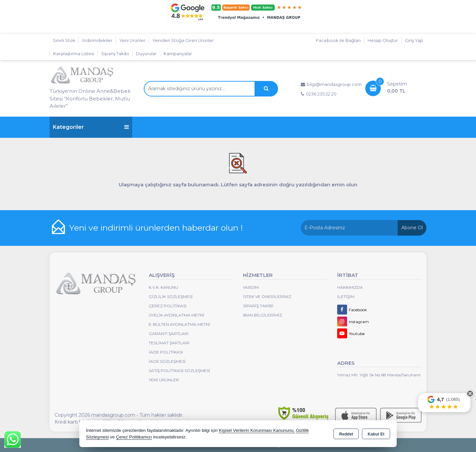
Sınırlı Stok (64, 40)
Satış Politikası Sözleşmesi (179, 371)
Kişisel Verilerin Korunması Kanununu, (257, 430)
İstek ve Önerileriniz (267, 297)
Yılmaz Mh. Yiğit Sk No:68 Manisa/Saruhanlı (379, 375)
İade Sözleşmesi (167, 361)
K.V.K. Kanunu (163, 287)
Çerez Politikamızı (134, 437)
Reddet (346, 434)
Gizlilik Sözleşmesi (171, 297)
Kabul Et (376, 434)
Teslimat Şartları (169, 343)
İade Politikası (166, 352)
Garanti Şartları (169, 334)
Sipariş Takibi (115, 54)
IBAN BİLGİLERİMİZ (262, 315)
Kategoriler (91, 127)
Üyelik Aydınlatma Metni (177, 315)
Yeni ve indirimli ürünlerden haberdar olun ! (156, 228)
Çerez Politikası (168, 306)
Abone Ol (412, 228)
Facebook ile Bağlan (338, 40)
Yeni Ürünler (164, 380)
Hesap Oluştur (383, 40)
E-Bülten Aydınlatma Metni (179, 324)
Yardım (251, 287)
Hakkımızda (350, 287)
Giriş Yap (414, 40)
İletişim (346, 297)
